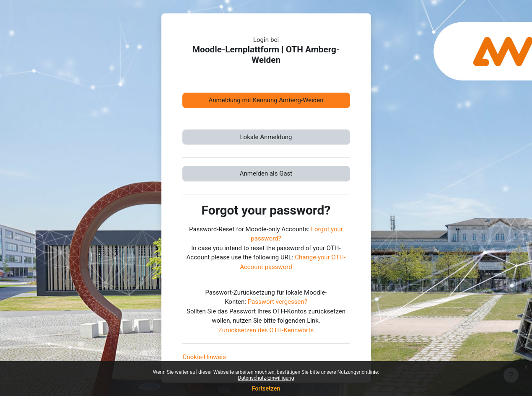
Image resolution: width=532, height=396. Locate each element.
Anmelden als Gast (266, 173)
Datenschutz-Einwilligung (266, 378)
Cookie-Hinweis (204, 357)
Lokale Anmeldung (266, 137)
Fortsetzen (266, 388)
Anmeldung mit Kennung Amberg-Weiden (266, 100)
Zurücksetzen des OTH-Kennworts (266, 330)
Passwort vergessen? (278, 302)
